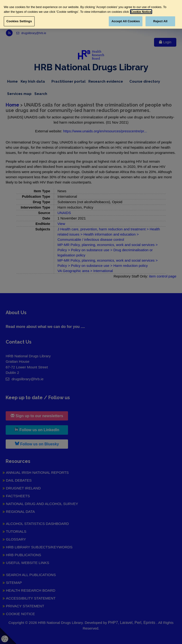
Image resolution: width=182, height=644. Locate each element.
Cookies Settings (19, 21)
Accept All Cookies (126, 21)
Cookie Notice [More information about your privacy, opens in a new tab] (141, 12)
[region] (91, 14)
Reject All (160, 21)
